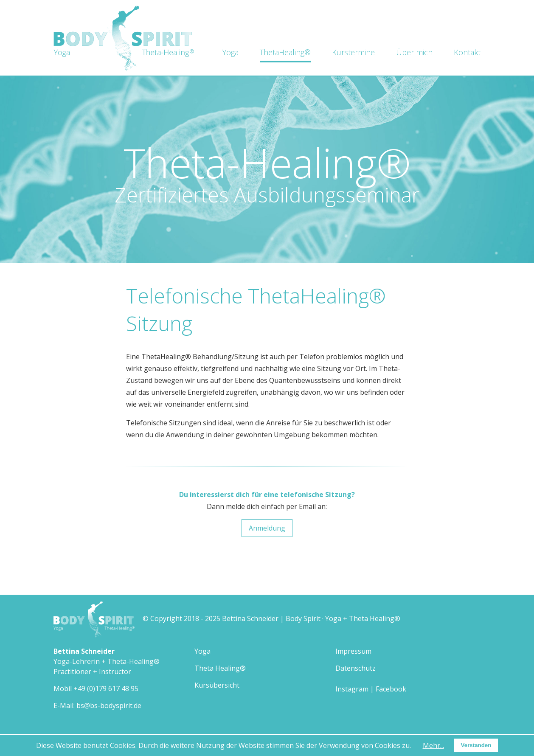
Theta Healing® (220, 668)
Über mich (414, 52)
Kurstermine (353, 52)
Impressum (353, 651)
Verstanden (476, 745)
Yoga (230, 52)
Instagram (352, 689)
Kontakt (467, 52)
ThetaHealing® (285, 52)
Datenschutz (356, 668)
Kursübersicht (217, 685)
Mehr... (433, 745)
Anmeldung (267, 528)
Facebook (391, 689)
